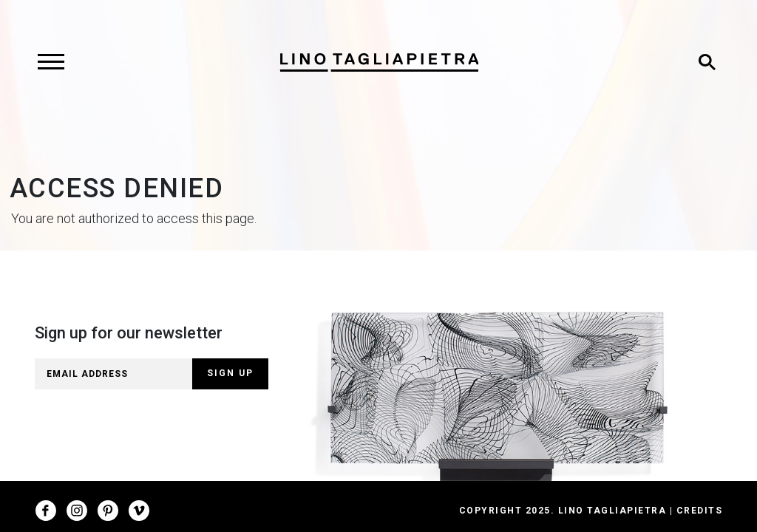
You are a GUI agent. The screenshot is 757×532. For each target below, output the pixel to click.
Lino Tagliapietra (612, 511)
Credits (700, 511)
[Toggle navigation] (51, 62)
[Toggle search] (707, 62)
